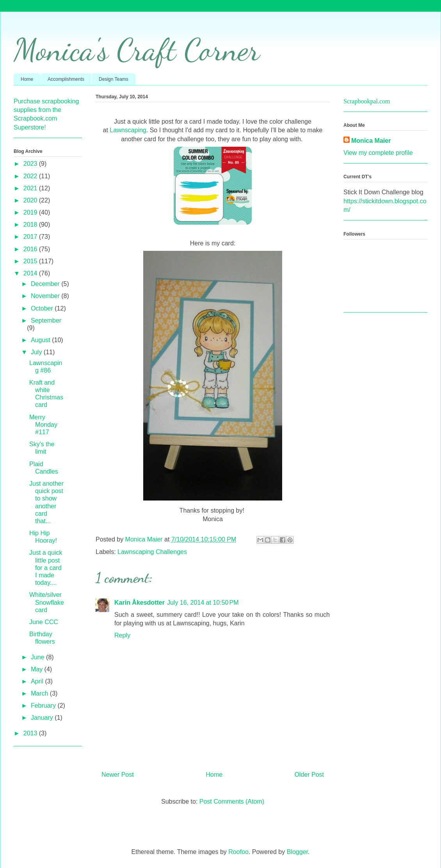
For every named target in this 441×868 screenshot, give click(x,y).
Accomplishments (66, 79)
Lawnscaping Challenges (152, 552)
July (37, 352)
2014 (31, 273)
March (40, 693)
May (38, 669)
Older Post (309, 775)
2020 (31, 200)
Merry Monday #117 (43, 425)
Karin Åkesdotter (140, 603)
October (43, 308)
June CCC (44, 622)
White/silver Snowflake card (47, 602)
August (41, 340)
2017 (31, 237)
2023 (31, 164)
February (44, 706)
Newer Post (118, 775)
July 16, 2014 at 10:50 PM (203, 603)
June (38, 657)
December (46, 284)
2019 (31, 212)
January (43, 718)
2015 (31, 261)
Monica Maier (371, 141)
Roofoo (238, 852)
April (38, 681)
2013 (31, 733)
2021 (31, 188)
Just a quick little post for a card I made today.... (46, 568)
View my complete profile (378, 153)
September (46, 320)
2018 (31, 225)
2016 (31, 249)
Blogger (297, 852)
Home (27, 79)
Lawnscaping (128, 130)
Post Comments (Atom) (232, 801)
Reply (122, 635)
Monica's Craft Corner (137, 50)
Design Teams (114, 79)
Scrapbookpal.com (367, 101)
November (46, 296)
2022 (31, 176)
